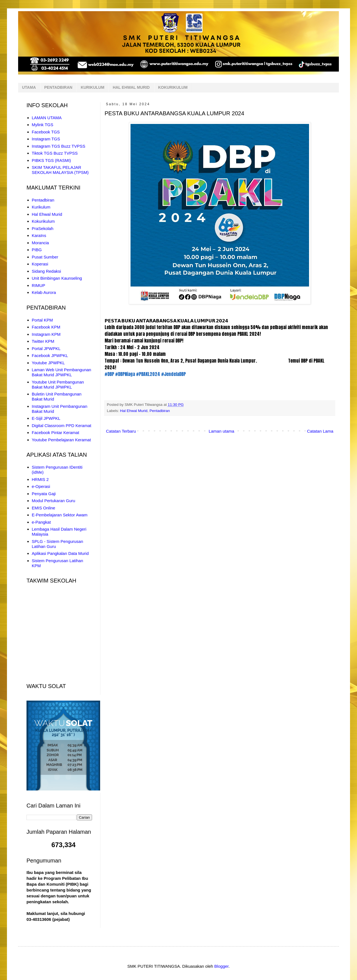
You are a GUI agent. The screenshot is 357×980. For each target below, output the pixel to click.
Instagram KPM (46, 334)
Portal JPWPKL (46, 348)
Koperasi (40, 264)
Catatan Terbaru (121, 431)
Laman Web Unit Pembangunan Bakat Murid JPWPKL (61, 372)
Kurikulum (41, 207)
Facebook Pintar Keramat (56, 433)
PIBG (37, 250)
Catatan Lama (320, 431)
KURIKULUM (92, 87)
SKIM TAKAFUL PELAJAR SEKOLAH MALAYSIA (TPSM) (60, 170)
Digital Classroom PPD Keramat (61, 426)
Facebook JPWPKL (50, 355)
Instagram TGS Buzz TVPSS (59, 146)
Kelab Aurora (44, 292)
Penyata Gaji (44, 494)
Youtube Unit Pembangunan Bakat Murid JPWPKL (58, 384)
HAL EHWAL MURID (131, 87)
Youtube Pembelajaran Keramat (61, 440)
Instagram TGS (46, 139)
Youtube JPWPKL (48, 363)
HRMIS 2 (40, 479)
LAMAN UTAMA (47, 118)
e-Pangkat (41, 522)
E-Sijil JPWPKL (46, 418)
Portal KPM (42, 320)
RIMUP (38, 285)
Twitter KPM (43, 341)
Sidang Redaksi (46, 271)
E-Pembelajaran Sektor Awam (60, 515)
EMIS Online (44, 508)
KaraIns (39, 235)
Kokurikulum (43, 221)
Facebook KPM (46, 327)
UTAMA (29, 87)
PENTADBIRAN (58, 87)
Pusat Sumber (45, 257)
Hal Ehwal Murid (134, 411)
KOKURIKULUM (173, 87)
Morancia (40, 243)
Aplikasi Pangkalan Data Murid (60, 553)
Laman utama (221, 431)
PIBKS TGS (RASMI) (51, 160)
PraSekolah (43, 228)
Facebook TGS (46, 132)
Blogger (221, 966)
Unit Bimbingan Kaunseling (57, 278)
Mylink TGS (43, 125)
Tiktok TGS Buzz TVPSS (55, 153)
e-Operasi (41, 486)
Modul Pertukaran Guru (54, 501)
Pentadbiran (160, 411)
